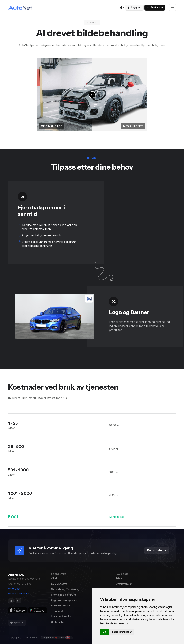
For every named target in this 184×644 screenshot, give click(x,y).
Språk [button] (16, 623)
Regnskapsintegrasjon (65, 600)
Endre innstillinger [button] (122, 632)
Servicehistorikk (61, 616)
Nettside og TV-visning (65, 589)
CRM (54, 578)
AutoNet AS (16, 575)
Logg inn (134, 7)
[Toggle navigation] (172, 8)
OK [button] (104, 632)
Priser (119, 578)
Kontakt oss (117, 517)
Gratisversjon (124, 584)
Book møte (155, 7)
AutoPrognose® (61, 606)
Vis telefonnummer (19, 594)
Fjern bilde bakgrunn (64, 595)
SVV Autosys (59, 584)
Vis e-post (14, 589)
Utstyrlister (58, 622)
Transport (57, 611)
